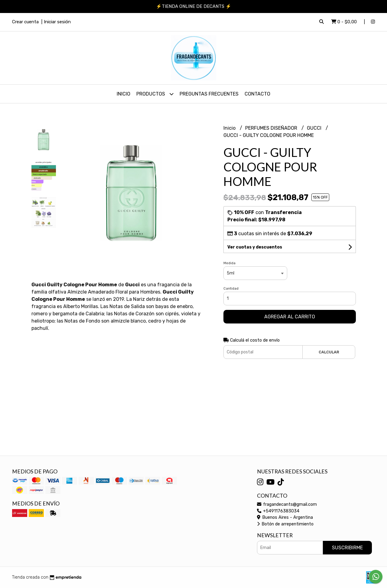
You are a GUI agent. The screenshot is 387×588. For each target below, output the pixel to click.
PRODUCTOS (155, 94)
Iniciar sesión (57, 22)
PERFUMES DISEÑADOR (272, 128)
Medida (229, 263)
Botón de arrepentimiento (285, 524)
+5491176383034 (278, 511)
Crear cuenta (25, 22)
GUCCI (315, 128)
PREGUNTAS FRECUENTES (209, 94)
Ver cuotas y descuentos (255, 247)
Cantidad (231, 289)
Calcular (329, 352)
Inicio (124, 94)
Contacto (257, 94)
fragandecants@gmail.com (287, 504)
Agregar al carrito (290, 317)
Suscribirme (347, 548)
